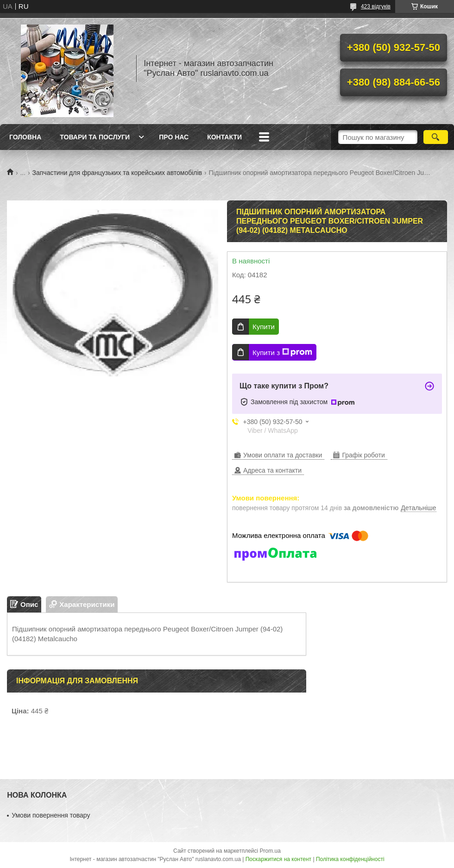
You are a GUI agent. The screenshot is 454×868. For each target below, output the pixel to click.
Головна (25, 137)
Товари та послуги (95, 137)
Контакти (224, 137)
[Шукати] (436, 137)
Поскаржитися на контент (278, 859)
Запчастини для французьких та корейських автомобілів (117, 173)
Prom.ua (270, 851)
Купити (264, 327)
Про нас (174, 137)
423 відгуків (376, 6)
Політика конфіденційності (350, 859)
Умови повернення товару (51, 815)
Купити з (282, 352)
